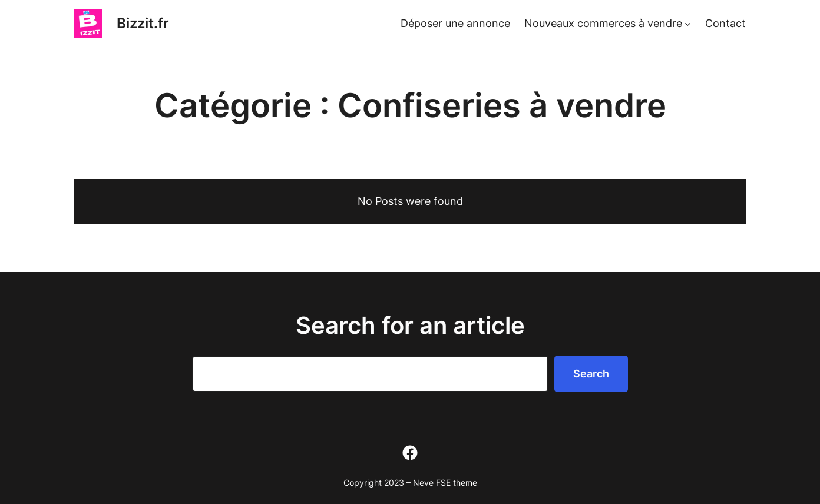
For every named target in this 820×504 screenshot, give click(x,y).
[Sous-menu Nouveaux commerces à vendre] (688, 24)
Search (591, 374)
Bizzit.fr (143, 23)
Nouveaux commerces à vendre (603, 23)
